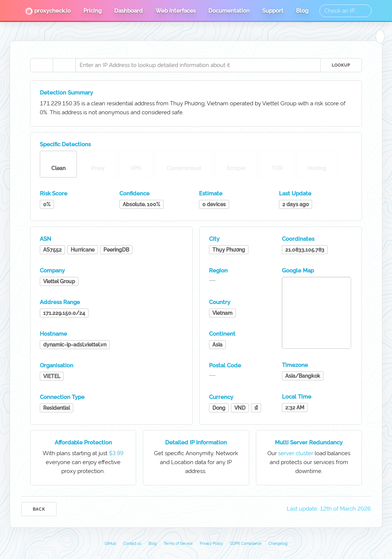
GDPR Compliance (246, 544)
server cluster (296, 453)
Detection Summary (66, 93)
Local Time (297, 397)
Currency (221, 397)
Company (52, 271)
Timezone (295, 365)
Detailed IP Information (196, 443)
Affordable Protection (83, 443)
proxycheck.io (48, 11)
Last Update (295, 194)
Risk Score (54, 194)
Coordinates (298, 239)
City (214, 239)
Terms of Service (178, 544)
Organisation (57, 365)
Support (273, 11)
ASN (46, 239)
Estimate (211, 194)
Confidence (134, 194)
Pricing (92, 11)
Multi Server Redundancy (309, 443)
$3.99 (116, 453)
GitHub (110, 544)
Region (218, 271)
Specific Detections (65, 144)
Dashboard (128, 11)
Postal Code (225, 365)
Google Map (298, 271)
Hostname (53, 334)
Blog (302, 11)
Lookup (341, 65)
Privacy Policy (211, 544)
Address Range (60, 302)
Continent (222, 334)
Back (39, 509)
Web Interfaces (176, 11)
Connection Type (62, 397)
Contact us (132, 544)
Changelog (278, 544)
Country (220, 302)
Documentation (229, 11)
